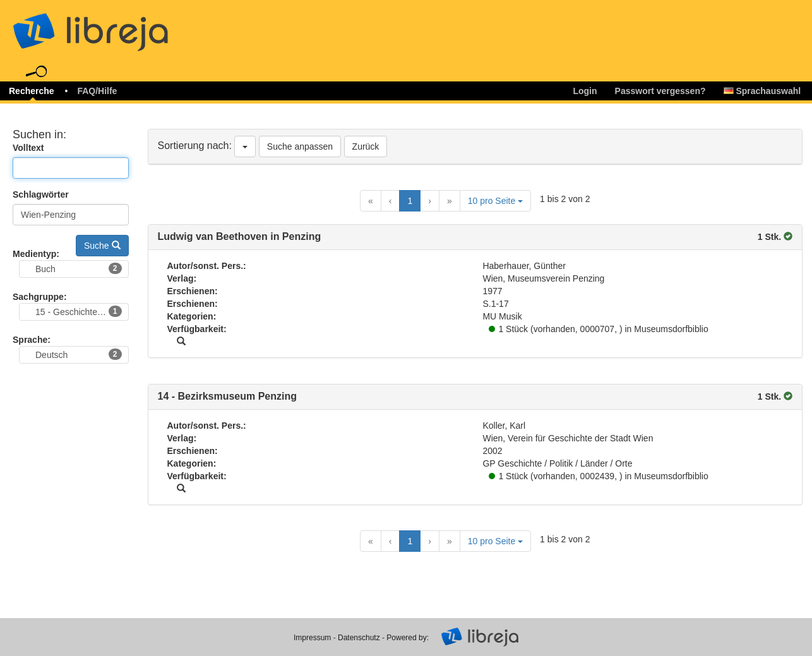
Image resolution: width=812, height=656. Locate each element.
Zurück (366, 146)
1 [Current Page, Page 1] (410, 201)
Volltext (28, 148)
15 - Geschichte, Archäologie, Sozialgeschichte (82, 311)
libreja (114, 27)
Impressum (312, 638)
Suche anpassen (300, 146)
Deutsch (79, 354)
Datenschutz (359, 638)
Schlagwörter (41, 194)
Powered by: (408, 638)
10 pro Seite (495, 201)
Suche (102, 246)
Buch (79, 268)
